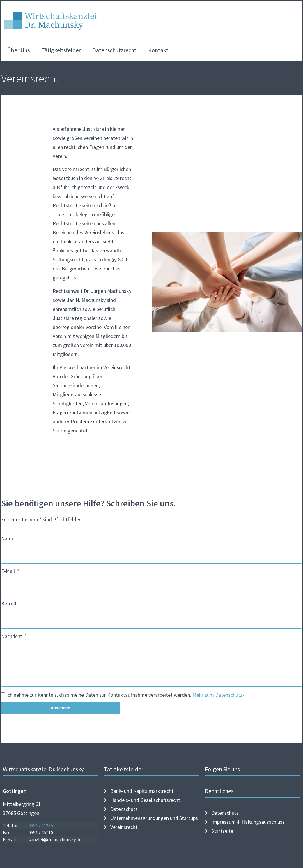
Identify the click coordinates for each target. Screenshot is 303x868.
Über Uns (18, 50)
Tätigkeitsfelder (61, 50)
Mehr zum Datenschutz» (219, 695)
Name (8, 538)
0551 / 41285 (41, 825)
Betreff (9, 604)
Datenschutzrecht (114, 50)
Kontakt (158, 50)
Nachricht (12, 636)
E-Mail (9, 571)
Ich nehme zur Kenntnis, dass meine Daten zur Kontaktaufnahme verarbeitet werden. (125, 695)
